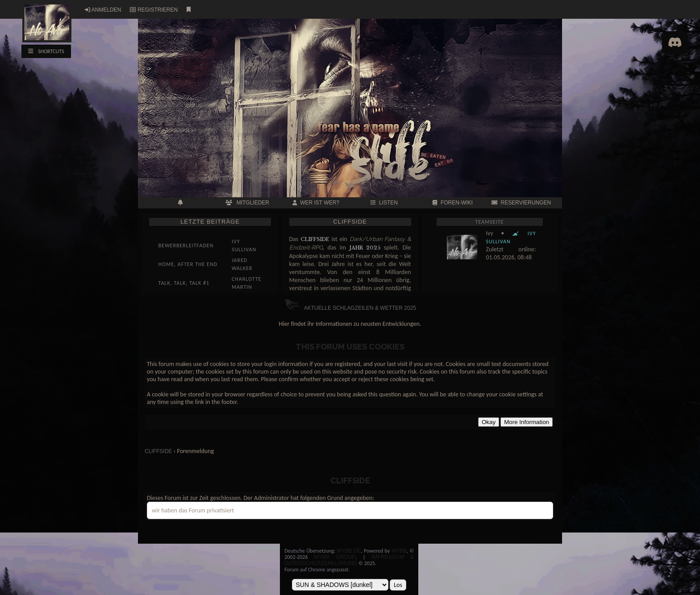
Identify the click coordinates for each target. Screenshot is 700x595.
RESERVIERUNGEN (521, 203)
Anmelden (106, 10)
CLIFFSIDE (158, 451)
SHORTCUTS (46, 51)
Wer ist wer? (316, 203)
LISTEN (384, 203)
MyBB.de (349, 551)
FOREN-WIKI (453, 203)
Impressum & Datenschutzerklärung (349, 560)
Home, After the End (188, 264)
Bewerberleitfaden (186, 245)
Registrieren (158, 10)
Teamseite (490, 222)
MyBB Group (334, 557)
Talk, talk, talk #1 (184, 283)
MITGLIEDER (247, 203)
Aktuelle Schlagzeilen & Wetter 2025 (350, 308)
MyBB (399, 551)
